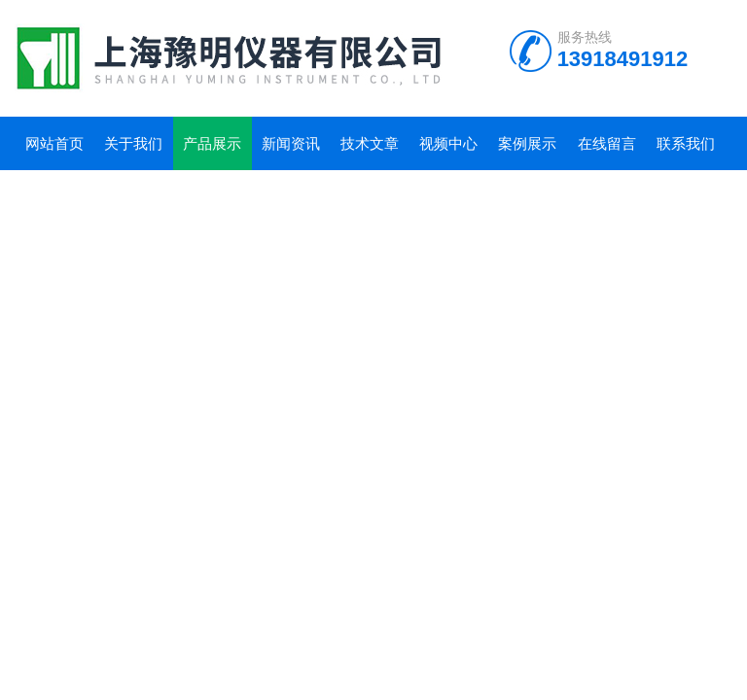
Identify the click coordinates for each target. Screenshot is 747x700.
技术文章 (370, 143)
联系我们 (686, 143)
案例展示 (527, 143)
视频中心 (448, 143)
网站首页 (54, 143)
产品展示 (212, 143)
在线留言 (607, 143)
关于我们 (133, 143)
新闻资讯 (291, 143)
